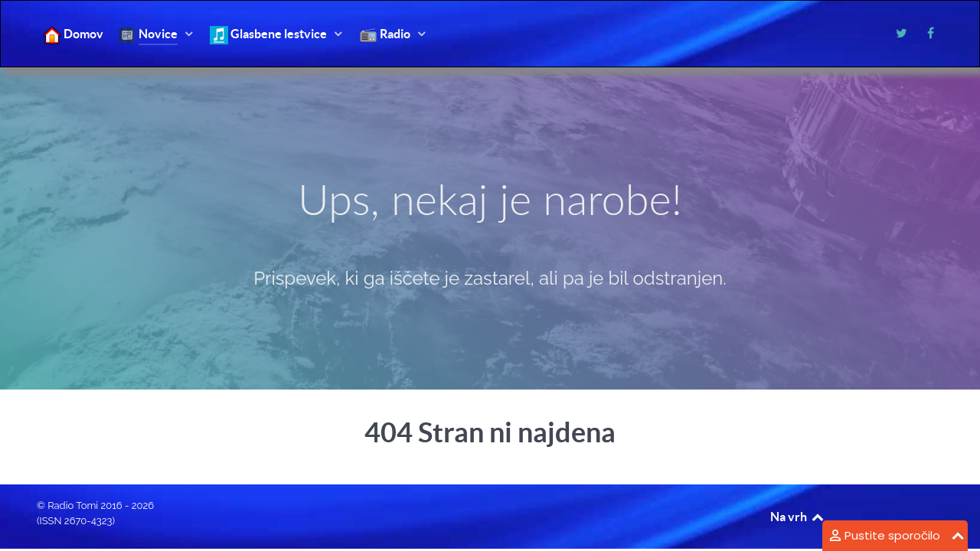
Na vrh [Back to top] (798, 517)
